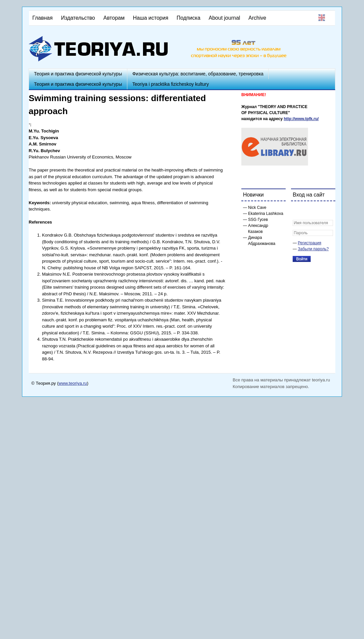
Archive (257, 18)
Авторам (114, 18)
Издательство (78, 18)
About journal (224, 18)
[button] (298, 211)
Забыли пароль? (313, 249)
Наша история (151, 18)
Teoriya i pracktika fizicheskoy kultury (171, 84)
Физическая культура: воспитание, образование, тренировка (198, 74)
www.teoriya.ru (73, 383)
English (322, 18)
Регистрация (310, 243)
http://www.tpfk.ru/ (301, 119)
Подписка (188, 18)
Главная (42, 18)
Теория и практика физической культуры (78, 74)
